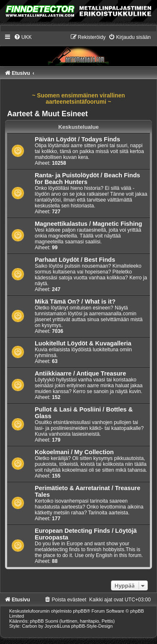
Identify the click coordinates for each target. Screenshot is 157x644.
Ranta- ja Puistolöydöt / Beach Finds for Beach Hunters (88, 179)
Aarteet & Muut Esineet (48, 114)
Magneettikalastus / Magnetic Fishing (89, 224)
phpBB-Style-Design (92, 626)
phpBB (80, 611)
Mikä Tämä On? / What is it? (75, 302)
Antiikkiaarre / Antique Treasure (80, 373)
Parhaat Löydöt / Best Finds (75, 260)
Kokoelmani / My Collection (74, 452)
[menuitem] (23, 37)
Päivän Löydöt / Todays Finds (77, 139)
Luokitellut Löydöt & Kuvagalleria (83, 343)
